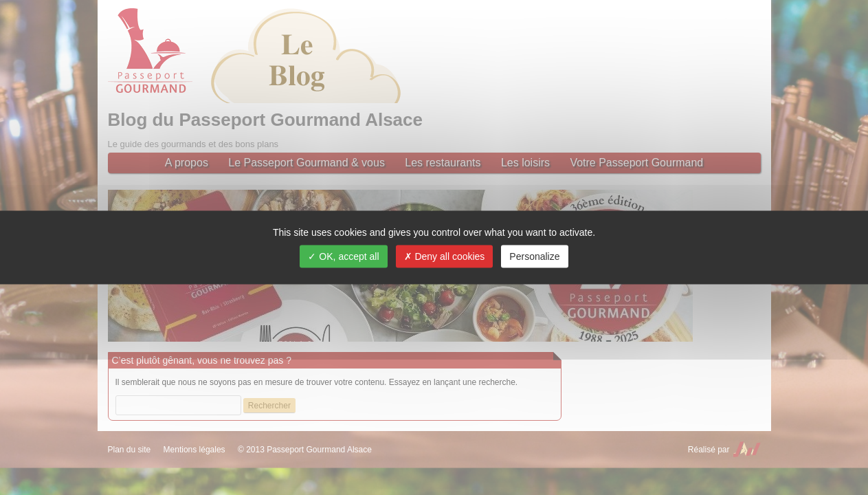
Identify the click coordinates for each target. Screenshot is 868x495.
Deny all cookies (445, 256)
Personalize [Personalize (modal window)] (534, 256)
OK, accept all (343, 256)
